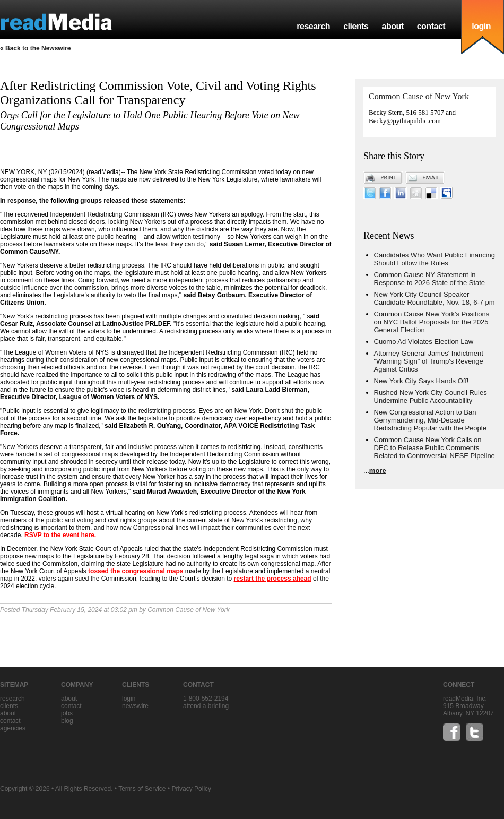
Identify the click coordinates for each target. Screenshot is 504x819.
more (378, 471)
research (313, 26)
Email (425, 178)
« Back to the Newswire (35, 48)
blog (67, 721)
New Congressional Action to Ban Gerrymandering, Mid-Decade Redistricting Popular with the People (430, 420)
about (392, 26)
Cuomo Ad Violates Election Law (424, 342)
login (481, 26)
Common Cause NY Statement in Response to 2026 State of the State (430, 279)
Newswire (135, 706)
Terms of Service (142, 789)
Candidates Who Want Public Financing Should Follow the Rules (435, 259)
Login (129, 699)
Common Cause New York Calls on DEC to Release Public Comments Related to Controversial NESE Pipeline (435, 448)
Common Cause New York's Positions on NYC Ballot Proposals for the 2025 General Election (432, 322)
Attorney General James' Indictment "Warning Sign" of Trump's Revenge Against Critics (429, 361)
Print (383, 178)
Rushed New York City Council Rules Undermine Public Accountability (431, 396)
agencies (13, 728)
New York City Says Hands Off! (422, 381)
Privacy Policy (191, 789)
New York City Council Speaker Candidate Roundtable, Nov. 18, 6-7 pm (435, 298)
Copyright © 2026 (25, 789)
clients (356, 26)
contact (431, 26)
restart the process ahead (273, 579)
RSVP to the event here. (60, 535)
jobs (67, 713)
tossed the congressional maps (136, 571)
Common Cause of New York (189, 610)
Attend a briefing (206, 706)
